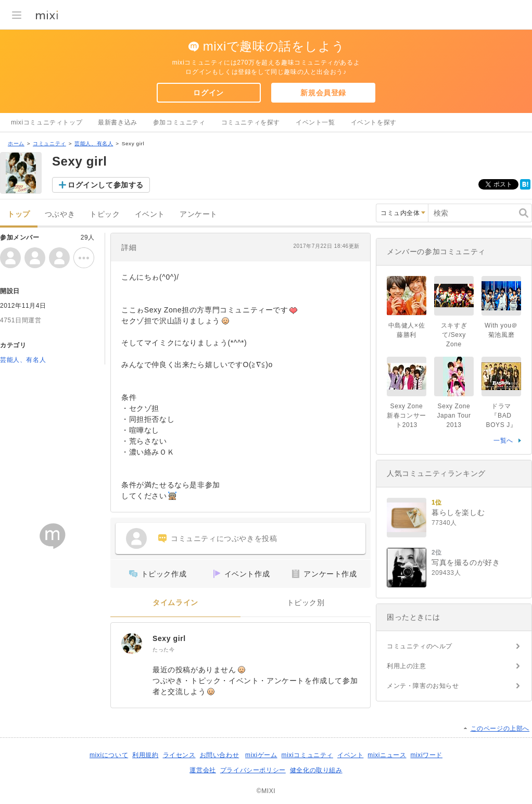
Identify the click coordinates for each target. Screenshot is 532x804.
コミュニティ (49, 143)
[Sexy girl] (132, 644)
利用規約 (145, 755)
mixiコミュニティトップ (47, 122)
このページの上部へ (500, 728)
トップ (19, 214)
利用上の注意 (407, 666)
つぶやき (60, 214)
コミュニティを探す (251, 122)
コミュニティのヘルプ (420, 646)
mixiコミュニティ (307, 755)
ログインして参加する (106, 185)
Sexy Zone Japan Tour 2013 (457, 416)
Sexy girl (169, 638)
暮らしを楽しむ (458, 512)
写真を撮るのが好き (466, 562)
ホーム (16, 143)
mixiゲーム (261, 755)
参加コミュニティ (179, 122)
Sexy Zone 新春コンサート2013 (407, 416)
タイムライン (175, 603)
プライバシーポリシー (253, 770)
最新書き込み (118, 122)
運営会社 (202, 770)
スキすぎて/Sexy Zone (454, 335)
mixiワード (426, 755)
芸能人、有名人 (94, 143)
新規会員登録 (323, 93)
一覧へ (503, 441)
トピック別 (306, 603)
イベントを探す (374, 122)
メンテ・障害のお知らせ (423, 686)
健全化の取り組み (316, 770)
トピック (105, 214)
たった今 (163, 650)
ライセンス (179, 755)
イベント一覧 (315, 122)
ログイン (208, 93)
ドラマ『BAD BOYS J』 (502, 416)
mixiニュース (387, 755)
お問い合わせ (220, 755)
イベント (150, 214)
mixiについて (109, 755)
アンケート (199, 214)
